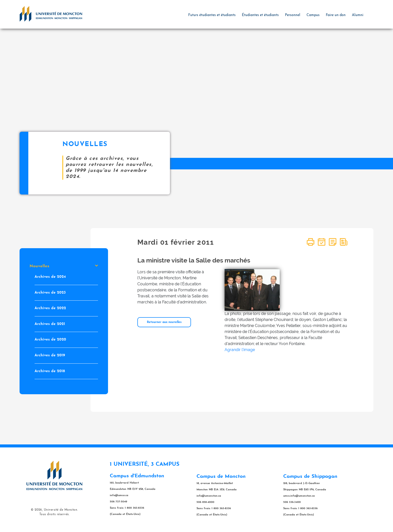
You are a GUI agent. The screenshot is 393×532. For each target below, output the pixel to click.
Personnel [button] (293, 15)
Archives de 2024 (50, 277)
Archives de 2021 (50, 324)
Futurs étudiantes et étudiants (212, 15)
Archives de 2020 (50, 340)
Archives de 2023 (50, 292)
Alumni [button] (358, 15)
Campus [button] (313, 15)
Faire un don (336, 15)
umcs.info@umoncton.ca (299, 496)
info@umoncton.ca (209, 496)
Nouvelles (64, 266)
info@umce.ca (119, 495)
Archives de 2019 (50, 355)
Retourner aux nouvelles (164, 322)
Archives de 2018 (50, 371)
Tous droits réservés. (55, 514)
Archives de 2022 (50, 308)
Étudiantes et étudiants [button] (260, 15)
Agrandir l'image (240, 350)
